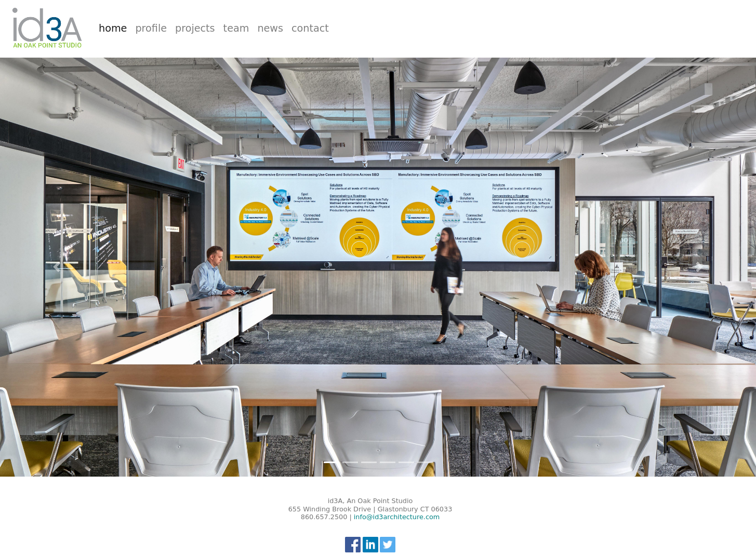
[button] (57, 267)
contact (310, 28)
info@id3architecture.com (397, 517)
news (270, 28)
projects (195, 28)
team (236, 28)
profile (151, 28)
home (115, 28)
